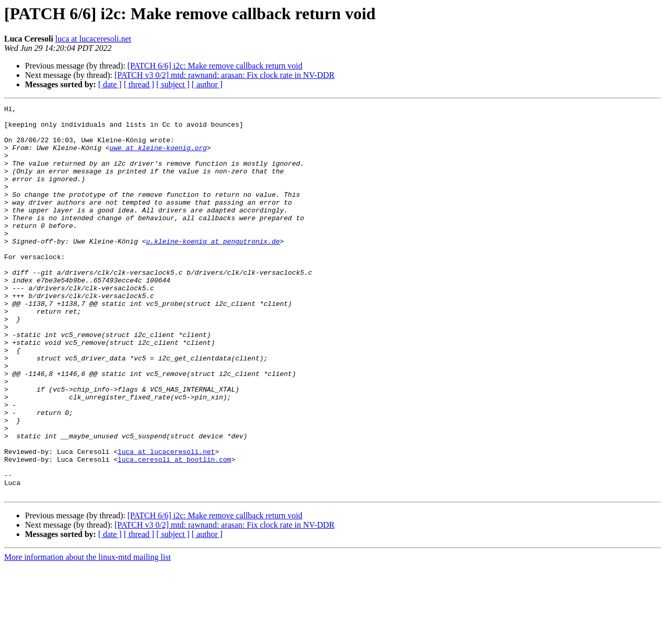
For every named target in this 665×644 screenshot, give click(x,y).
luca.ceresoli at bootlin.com (174, 531)
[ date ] (110, 84)
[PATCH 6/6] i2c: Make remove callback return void (215, 66)
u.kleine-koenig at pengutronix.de (213, 269)
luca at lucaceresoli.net (93, 39)
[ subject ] (173, 84)
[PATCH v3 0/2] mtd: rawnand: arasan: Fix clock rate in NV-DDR (224, 75)
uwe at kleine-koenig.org (158, 157)
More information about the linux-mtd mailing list (88, 635)
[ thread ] (139, 84)
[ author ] (207, 84)
